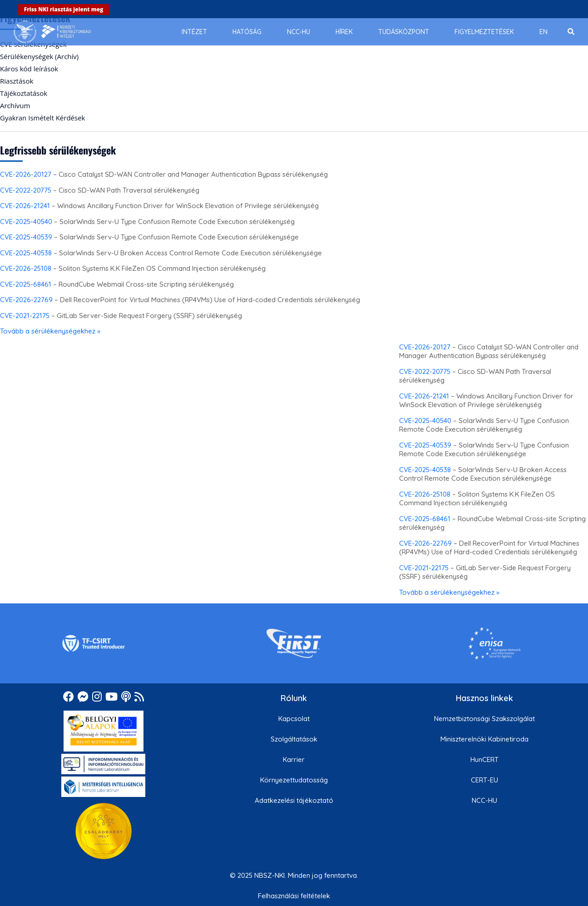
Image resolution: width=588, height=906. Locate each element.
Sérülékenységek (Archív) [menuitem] (39, 56)
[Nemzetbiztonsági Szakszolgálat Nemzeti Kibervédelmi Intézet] (52, 32)
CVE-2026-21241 (25, 206)
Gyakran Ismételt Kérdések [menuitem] (42, 118)
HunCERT (484, 759)
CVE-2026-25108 (26, 268)
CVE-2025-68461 (26, 284)
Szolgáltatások (294, 739)
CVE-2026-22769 (26, 300)
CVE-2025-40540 (26, 222)
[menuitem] (194, 32)
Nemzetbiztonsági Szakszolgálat (484, 719)
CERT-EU (484, 780)
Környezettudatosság (294, 780)
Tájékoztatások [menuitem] (24, 93)
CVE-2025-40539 (26, 237)
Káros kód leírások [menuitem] (29, 69)
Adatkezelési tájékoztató (294, 800)
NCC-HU (484, 800)
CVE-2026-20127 (26, 174)
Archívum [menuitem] (15, 105)
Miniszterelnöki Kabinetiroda (484, 739)
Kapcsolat (294, 719)
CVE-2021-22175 (25, 316)
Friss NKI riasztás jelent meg (64, 9)
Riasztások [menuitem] (17, 81)
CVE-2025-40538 (26, 253)
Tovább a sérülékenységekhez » (50, 331)
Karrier (294, 759)
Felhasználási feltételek (294, 896)
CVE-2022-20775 (26, 190)
